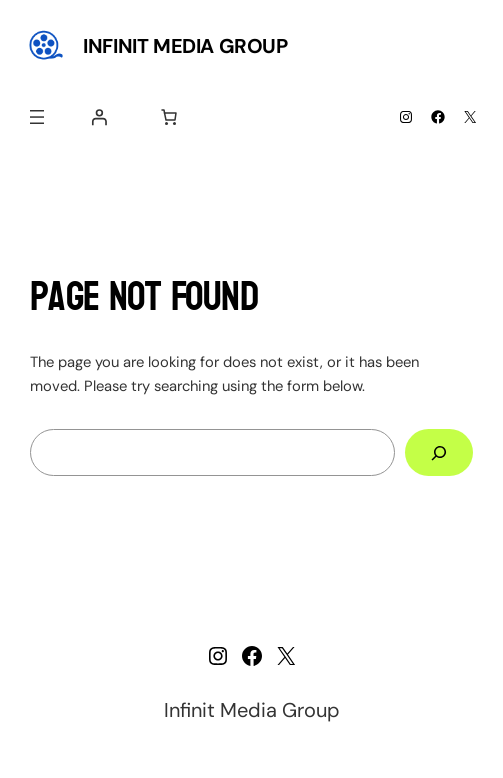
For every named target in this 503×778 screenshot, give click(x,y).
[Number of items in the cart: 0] (169, 117)
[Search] (438, 453)
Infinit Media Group (185, 46)
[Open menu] (37, 117)
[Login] (99, 117)
